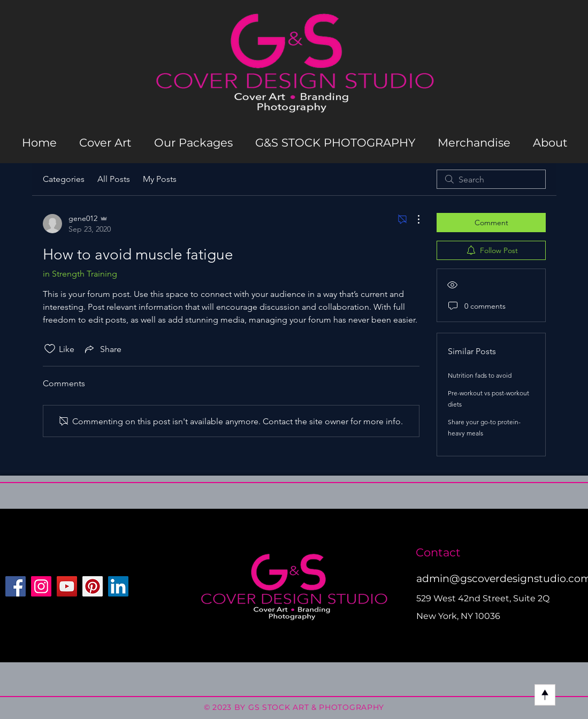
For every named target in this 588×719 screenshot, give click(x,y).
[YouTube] (67, 586)
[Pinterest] (93, 586)
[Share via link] (102, 349)
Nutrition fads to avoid (480, 375)
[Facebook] (16, 586)
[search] (491, 179)
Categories (64, 179)
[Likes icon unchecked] (50, 349)
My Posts (160, 179)
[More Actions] (413, 219)
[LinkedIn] (118, 586)
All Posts (114, 179)
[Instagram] (41, 586)
